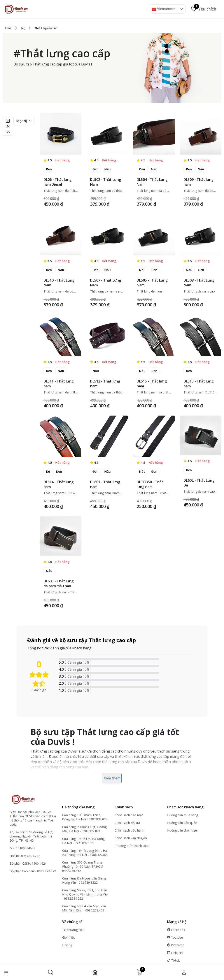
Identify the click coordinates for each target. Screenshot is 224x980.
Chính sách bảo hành (129, 830)
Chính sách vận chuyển (131, 838)
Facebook (176, 930)
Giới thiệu (69, 937)
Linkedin (175, 953)
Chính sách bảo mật (129, 815)
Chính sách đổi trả (127, 823)
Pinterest (175, 945)
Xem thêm (112, 778)
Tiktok (173, 960)
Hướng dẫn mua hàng (183, 815)
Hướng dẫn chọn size (182, 830)
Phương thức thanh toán (132, 846)
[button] (181, 9)
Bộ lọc (8, 126)
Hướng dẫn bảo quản (182, 823)
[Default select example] (24, 121)
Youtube (175, 937)
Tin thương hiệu (73, 930)
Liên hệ (67, 945)
